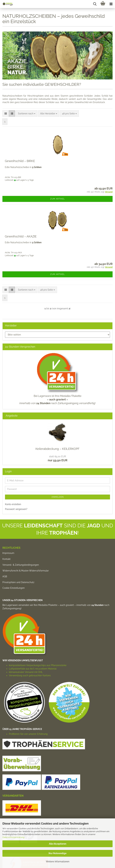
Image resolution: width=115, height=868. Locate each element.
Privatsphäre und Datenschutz (18, 582)
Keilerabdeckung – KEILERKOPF (57, 449)
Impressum (8, 553)
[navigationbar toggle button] (111, 4)
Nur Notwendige (57, 853)
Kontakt (6, 559)
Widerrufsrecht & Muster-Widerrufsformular (26, 571)
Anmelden (58, 497)
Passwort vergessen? (16, 509)
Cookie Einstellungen (14, 588)
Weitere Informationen (58, 862)
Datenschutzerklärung (13, 837)
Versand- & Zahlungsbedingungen (21, 565)
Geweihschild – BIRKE (20, 161)
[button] (6, 114)
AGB (5, 576)
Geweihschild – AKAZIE (21, 236)
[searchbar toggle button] (95, 4)
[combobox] (27, 114)
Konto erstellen (13, 504)
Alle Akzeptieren (58, 844)
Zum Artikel (57, 199)
